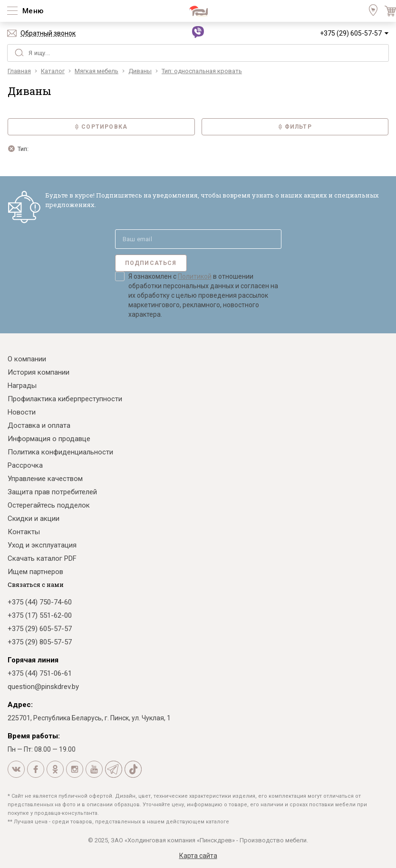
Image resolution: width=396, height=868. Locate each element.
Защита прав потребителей (52, 492)
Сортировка (101, 127)
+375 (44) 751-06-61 (40, 673)
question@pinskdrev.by (43, 687)
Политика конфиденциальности (60, 452)
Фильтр (295, 127)
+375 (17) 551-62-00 (40, 615)
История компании (39, 372)
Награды (22, 386)
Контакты (24, 532)
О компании (27, 359)
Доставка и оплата (39, 425)
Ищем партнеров (35, 572)
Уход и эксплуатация (42, 545)
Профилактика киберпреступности (65, 399)
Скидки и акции (34, 519)
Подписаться (151, 263)
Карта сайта (198, 856)
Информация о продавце (49, 439)
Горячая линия (33, 660)
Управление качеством (45, 479)
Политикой (195, 276)
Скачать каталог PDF (42, 558)
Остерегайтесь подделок (49, 505)
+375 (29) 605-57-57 (351, 33)
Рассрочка (25, 465)
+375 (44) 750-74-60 (40, 602)
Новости (22, 412)
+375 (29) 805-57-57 (40, 642)
